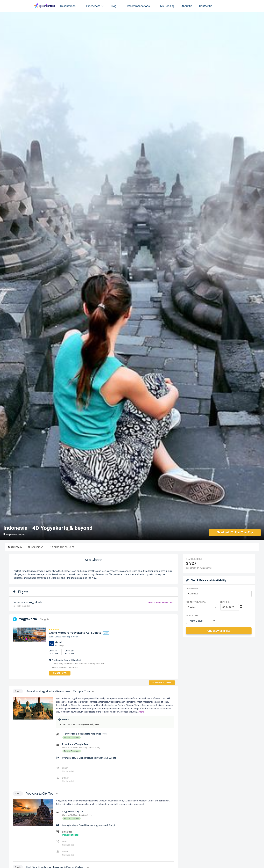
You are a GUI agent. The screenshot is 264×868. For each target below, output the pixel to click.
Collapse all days (162, 683)
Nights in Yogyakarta (196, 602)
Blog (116, 6)
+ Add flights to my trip (160, 602)
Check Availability (219, 631)
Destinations (70, 6)
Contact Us (206, 6)
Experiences (95, 6)
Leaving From (192, 588)
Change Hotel (60, 673)
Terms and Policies (61, 547)
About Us (187, 6)
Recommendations (140, 6)
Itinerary (15, 547)
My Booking (167, 6)
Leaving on (225, 602)
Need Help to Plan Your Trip (235, 532)
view (106, 633)
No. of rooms (192, 615)
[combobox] (219, 594)
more (141, 712)
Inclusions (35, 547)
